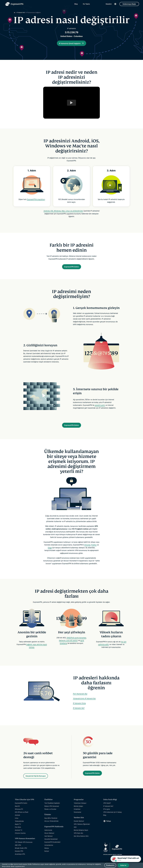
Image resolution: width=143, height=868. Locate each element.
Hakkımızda (48, 835)
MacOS (17, 811)
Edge (50, 552)
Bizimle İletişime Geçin (81, 835)
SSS (75, 832)
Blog (76, 5)
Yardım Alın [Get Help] (65, 5)
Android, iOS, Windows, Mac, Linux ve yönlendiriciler (63, 213)
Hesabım (109, 5)
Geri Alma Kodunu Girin (81, 841)
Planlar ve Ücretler (50, 814)
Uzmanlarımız (49, 850)
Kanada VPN (19, 856)
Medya (47, 853)
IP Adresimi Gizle (79, 707)
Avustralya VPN (20, 859)
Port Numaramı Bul (80, 698)
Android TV (19, 835)
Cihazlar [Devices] (54, 5)
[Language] (116, 5)
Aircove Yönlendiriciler (51, 826)
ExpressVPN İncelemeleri (52, 847)
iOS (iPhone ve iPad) (22, 817)
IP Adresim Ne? (79, 712)
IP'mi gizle (107, 814)
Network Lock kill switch (68, 645)
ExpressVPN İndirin (21, 808)
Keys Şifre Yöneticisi (51, 823)
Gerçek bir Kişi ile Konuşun (40, 781)
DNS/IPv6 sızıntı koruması (76, 642)
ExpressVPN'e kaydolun (36, 201)
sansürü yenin (100, 408)
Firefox (94, 549)
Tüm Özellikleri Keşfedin (52, 808)
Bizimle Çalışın (78, 811)
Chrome (87, 549)
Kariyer (47, 856)
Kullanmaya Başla (129, 5)
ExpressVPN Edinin (72, 269)
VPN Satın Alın (78, 838)
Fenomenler (78, 817)
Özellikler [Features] (43, 5)
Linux (17, 823)
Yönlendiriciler (19, 826)
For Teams (86, 5)
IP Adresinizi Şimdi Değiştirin (70, 44)
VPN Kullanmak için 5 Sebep (113, 817)
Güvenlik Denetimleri (51, 844)
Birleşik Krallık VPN (21, 853)
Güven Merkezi (49, 838)
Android (17, 820)
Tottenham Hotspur (80, 808)
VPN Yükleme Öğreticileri (82, 829)
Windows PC (19, 814)
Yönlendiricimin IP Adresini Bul (84, 703)
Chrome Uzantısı (20, 838)
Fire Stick (18, 832)
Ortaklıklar (77, 814)
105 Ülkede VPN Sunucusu (24, 847)
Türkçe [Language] (108, 826)
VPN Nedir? (107, 808)
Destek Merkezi (79, 826)
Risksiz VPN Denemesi (52, 811)
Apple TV (18, 829)
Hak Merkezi (48, 841)
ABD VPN (18, 850)
